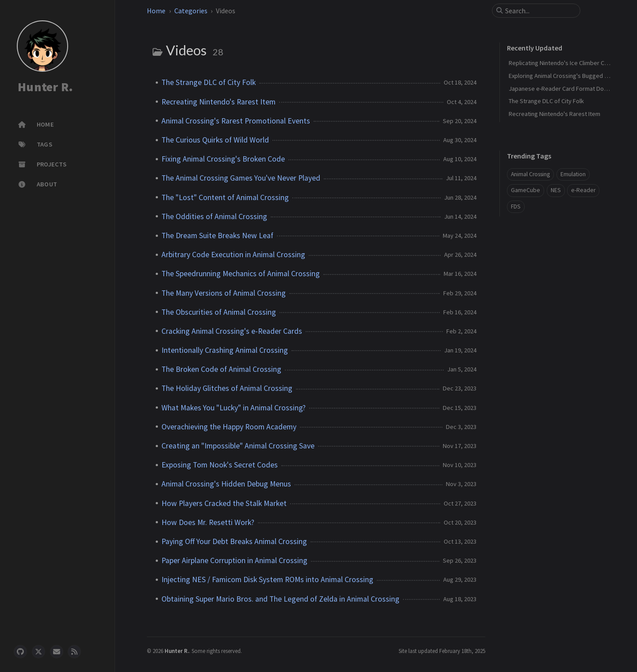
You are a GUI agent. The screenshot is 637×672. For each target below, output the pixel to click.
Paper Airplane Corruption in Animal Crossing (234, 560)
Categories (191, 11)
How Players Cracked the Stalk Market (224, 503)
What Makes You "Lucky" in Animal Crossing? (234, 408)
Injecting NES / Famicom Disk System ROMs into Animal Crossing (267, 579)
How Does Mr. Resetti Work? (208, 522)
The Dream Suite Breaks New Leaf (217, 236)
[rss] (74, 652)
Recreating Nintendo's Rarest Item (219, 102)
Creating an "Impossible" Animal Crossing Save (238, 446)
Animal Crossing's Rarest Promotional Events (236, 121)
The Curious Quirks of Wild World (215, 140)
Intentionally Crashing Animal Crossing (225, 350)
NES (556, 190)
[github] (20, 652)
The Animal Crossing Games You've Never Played (241, 178)
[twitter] (38, 652)
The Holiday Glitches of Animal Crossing (227, 388)
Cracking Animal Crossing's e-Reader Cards (232, 331)
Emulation (573, 174)
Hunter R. (45, 87)
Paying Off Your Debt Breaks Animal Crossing (234, 541)
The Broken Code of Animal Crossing (221, 369)
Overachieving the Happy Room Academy (229, 427)
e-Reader (583, 190)
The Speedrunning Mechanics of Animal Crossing (241, 274)
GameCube (526, 190)
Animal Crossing (530, 174)
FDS (516, 207)
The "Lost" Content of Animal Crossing (225, 197)
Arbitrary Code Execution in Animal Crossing (233, 255)
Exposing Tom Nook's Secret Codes (220, 465)
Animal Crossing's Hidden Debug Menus (226, 484)
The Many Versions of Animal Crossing (224, 293)
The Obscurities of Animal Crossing (219, 312)
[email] (57, 652)
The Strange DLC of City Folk (209, 82)
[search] (540, 11)
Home (156, 11)
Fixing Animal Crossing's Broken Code (223, 159)
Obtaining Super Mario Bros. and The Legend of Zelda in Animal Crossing (280, 599)
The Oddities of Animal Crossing (214, 216)
